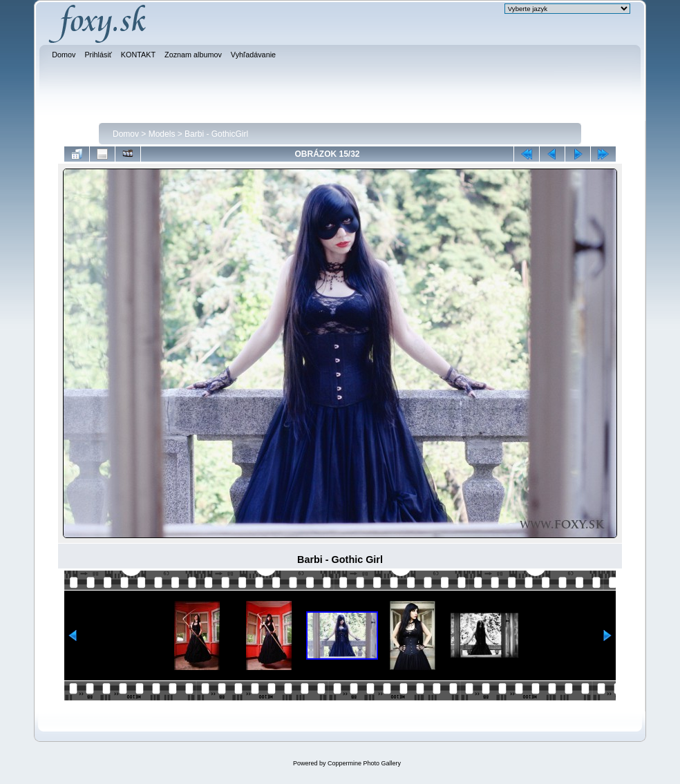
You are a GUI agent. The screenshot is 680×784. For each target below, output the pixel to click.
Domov (126, 134)
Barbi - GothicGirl (216, 134)
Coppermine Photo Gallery (364, 763)
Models (162, 134)
